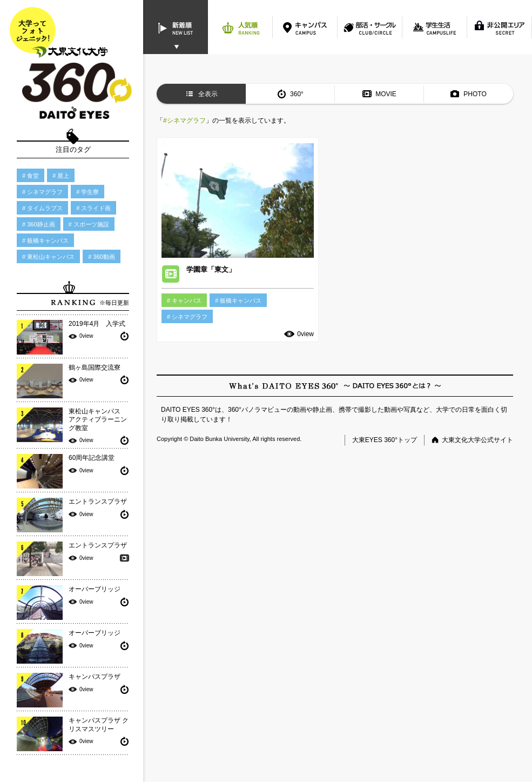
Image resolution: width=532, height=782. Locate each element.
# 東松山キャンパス (48, 257)
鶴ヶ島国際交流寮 (95, 367)
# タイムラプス (42, 208)
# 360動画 (102, 257)
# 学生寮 (87, 192)
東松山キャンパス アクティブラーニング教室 (98, 420)
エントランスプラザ (98, 502)
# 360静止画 (39, 224)
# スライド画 (93, 208)
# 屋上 (61, 176)
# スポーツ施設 (89, 224)
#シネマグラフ (184, 121)
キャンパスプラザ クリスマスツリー (99, 725)
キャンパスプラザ (95, 677)
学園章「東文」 (211, 269)
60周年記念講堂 (92, 458)
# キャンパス (184, 300)
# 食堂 (31, 176)
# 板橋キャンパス (45, 240)
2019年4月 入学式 (97, 324)
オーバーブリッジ (95, 589)
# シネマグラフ (42, 192)
